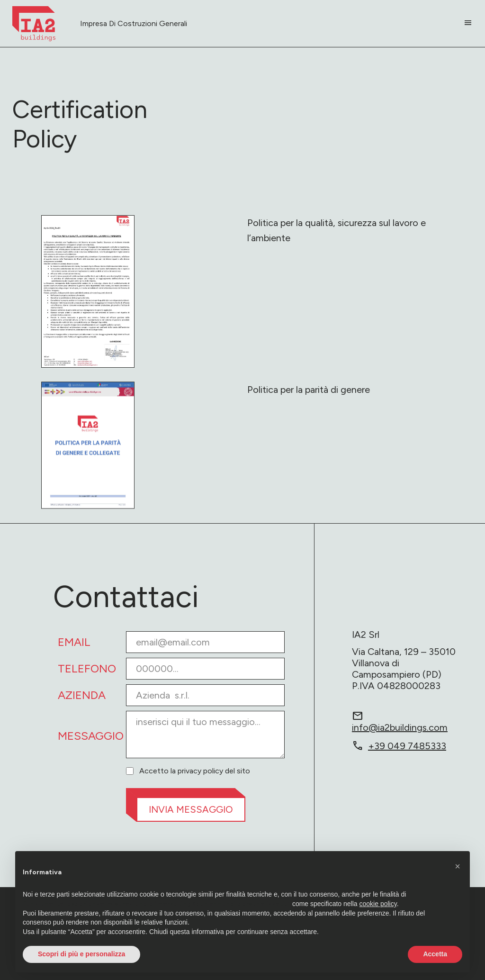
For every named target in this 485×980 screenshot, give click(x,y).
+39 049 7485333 (399, 746)
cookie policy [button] (378, 904)
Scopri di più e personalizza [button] (81, 954)
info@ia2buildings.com (400, 721)
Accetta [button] (435, 954)
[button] (458, 866)
